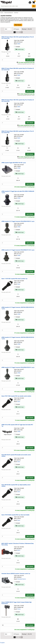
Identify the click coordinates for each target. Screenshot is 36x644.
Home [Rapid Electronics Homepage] (2, 13)
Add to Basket (30, 60)
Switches (16, 13)
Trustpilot (2, 643)
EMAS (19, 44)
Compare (17, 47)
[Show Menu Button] (2, 10)
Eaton (19, 284)
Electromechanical (9, 13)
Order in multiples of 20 (30, 628)
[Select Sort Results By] (8, 29)
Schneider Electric (22, 579)
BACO (19, 550)
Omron (19, 609)
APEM (19, 168)
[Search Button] (34, 6)
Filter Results (18, 25)
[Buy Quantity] (13, 60)
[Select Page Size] (17, 29)
